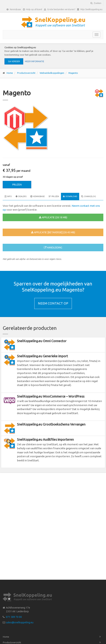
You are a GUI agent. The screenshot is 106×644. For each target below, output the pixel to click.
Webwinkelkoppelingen (52, 73)
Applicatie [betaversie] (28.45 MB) (53, 232)
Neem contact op (53, 303)
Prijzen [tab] (54, 196)
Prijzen (17, 185)
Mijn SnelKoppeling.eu (90, 9)
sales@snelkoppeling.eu (20, 622)
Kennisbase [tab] (38, 196)
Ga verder (14, 61)
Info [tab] (8, 196)
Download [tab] (70, 196)
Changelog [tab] (89, 196)
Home (10, 73)
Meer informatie (34, 61)
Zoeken (96, 3)
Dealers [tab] (21, 196)
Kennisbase (14, 9)
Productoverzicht (26, 73)
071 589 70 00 (14, 617)
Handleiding (53, 248)
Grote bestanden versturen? (60, 9)
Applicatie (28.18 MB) (53, 217)
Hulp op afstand (32, 9)
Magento (73, 73)
